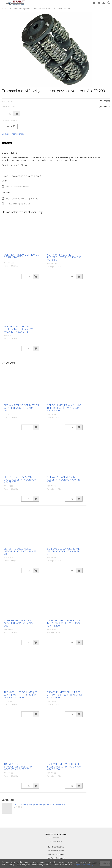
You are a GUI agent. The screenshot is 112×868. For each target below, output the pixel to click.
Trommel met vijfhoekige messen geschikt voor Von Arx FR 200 (40, 9)
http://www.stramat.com (56, 858)
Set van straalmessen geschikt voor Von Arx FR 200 (63, 480)
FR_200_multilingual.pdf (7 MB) (16, 204)
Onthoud (10, 127)
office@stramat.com (56, 854)
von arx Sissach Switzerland (16, 187)
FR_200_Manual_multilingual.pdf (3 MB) (20, 198)
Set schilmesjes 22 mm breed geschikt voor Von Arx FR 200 (20, 480)
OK (105, 863)
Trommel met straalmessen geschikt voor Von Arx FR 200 (19, 767)
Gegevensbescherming (84, 865)
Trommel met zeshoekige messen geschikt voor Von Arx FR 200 (64, 623)
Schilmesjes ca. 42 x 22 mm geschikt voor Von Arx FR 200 (64, 551)
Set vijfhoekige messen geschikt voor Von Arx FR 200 (20, 551)
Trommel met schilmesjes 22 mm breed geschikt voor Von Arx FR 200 (65, 695)
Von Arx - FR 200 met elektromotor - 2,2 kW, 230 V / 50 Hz (64, 257)
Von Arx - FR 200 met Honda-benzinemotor (22, 256)
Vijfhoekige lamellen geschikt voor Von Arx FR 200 (20, 623)
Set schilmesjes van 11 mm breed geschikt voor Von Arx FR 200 (64, 408)
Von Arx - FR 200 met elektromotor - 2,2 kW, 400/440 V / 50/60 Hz (19, 329)
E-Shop (5, 9)
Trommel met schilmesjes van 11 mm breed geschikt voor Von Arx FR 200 (21, 695)
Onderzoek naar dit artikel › (14, 134)
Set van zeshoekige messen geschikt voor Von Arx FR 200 (21, 408)
